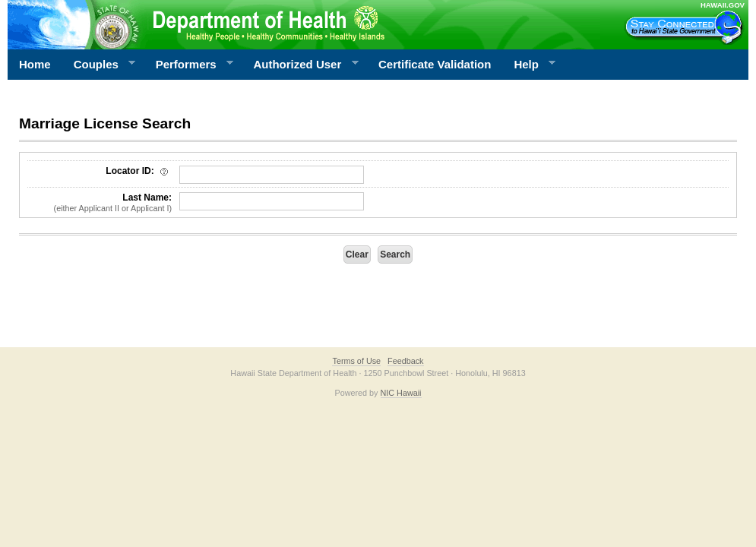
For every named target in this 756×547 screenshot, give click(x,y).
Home (35, 64)
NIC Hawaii (401, 393)
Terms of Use (356, 361)
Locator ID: (139, 171)
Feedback (405, 361)
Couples (99, 65)
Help (529, 65)
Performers (189, 65)
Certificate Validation (435, 64)
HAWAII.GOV (723, 5)
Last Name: (100, 203)
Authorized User (300, 65)
